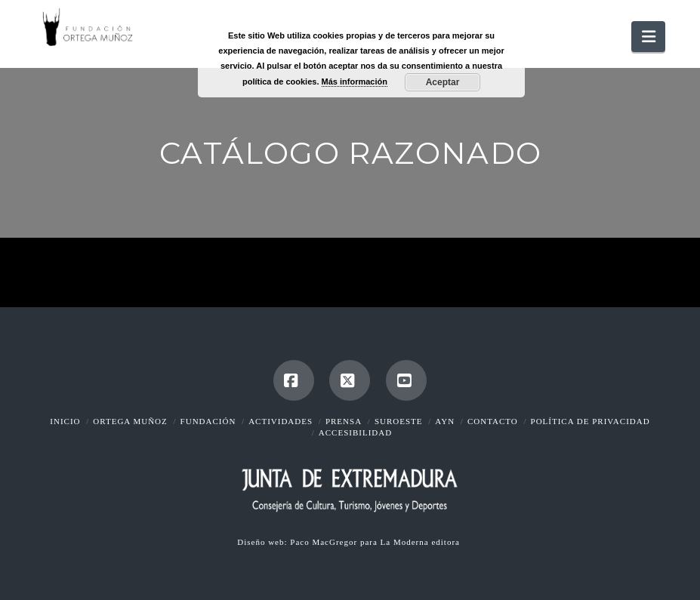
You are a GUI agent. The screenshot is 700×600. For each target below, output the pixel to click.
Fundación (208, 421)
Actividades (281, 421)
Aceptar (443, 82)
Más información (355, 82)
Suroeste (399, 421)
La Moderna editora (422, 542)
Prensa (344, 421)
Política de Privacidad (591, 421)
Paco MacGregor (325, 542)
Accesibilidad (355, 432)
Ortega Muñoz (130, 421)
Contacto (493, 421)
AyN (445, 421)
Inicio (65, 421)
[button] (648, 37)
